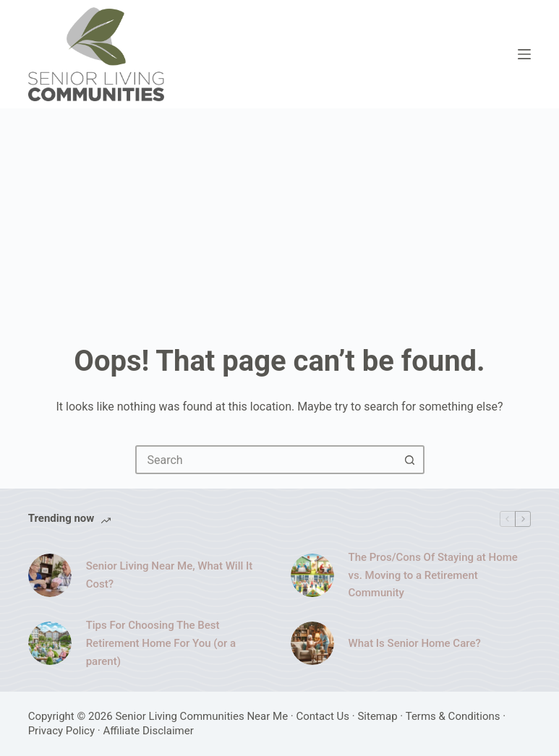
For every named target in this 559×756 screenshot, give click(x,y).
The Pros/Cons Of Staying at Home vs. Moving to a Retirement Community (433, 575)
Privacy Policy (61, 731)
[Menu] (524, 54)
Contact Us (323, 716)
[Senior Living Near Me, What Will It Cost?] (50, 575)
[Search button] (410, 460)
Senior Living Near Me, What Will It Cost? (170, 575)
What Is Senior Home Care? (415, 643)
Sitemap (377, 716)
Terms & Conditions (453, 716)
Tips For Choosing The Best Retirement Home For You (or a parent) (161, 643)
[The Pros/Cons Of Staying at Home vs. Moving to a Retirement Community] (312, 575)
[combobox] (267, 460)
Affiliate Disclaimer (148, 731)
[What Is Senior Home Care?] (312, 643)
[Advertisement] (279, 217)
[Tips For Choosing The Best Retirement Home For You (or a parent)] (50, 643)
